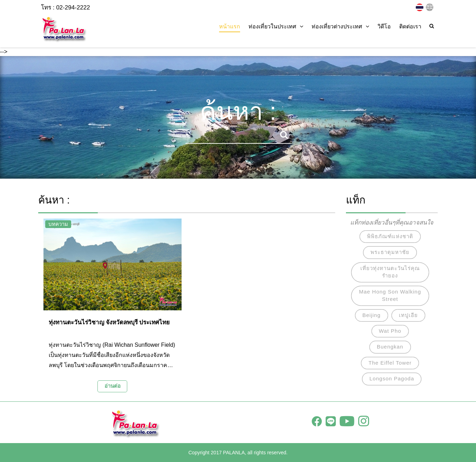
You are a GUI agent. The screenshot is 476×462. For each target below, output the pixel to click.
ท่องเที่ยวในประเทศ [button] (276, 26)
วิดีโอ (384, 26)
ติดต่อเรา (410, 26)
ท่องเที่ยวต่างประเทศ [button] (340, 26)
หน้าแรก (230, 26)
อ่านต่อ (113, 386)
